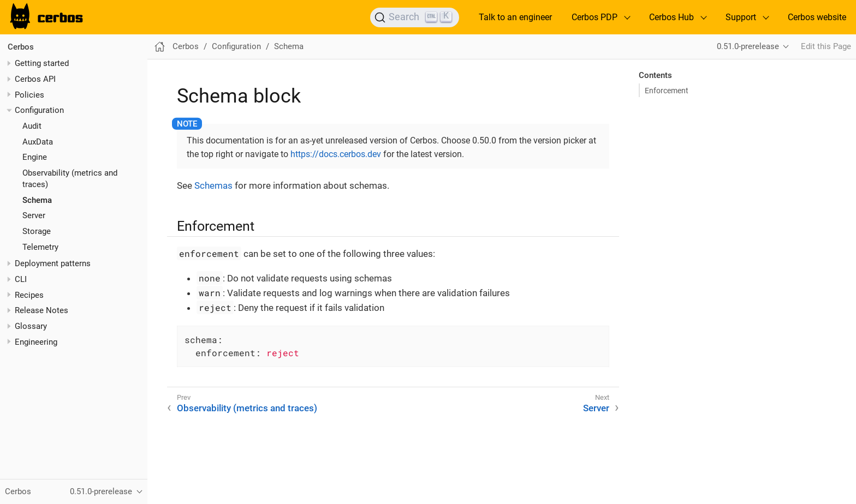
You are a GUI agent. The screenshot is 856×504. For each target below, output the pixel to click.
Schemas (213, 185)
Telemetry (40, 247)
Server (34, 215)
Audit (32, 126)
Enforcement (667, 91)
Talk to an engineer (515, 17)
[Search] (415, 17)
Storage (37, 231)
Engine (35, 157)
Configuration (39, 110)
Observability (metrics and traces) (247, 408)
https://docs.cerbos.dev (336, 154)
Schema (37, 200)
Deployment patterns (53, 263)
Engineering (36, 342)
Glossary (31, 326)
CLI (21, 279)
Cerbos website (817, 17)
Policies (29, 95)
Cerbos (21, 47)
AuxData (38, 142)
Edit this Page (826, 46)
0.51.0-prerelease (748, 46)
